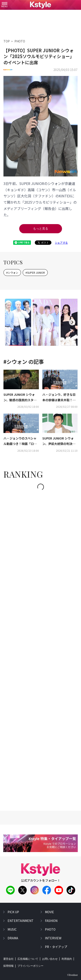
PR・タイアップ (56, 947)
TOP (7, 41)
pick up (13, 912)
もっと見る (41, 228)
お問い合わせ (50, 959)
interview (53, 938)
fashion (51, 921)
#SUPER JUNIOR (35, 273)
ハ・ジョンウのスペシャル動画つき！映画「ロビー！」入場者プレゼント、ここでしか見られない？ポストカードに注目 (20, 441)
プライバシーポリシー (30, 966)
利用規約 (67, 959)
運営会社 (8, 959)
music (12, 929)
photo (50, 929)
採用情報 (8, 966)
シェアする (61, 242)
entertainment (21, 921)
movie (49, 912)
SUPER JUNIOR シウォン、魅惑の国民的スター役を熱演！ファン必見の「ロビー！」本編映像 (20, 398)
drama (13, 938)
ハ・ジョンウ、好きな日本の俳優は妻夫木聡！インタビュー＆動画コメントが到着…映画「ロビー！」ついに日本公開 (59, 398)
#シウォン (12, 273)
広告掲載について (28, 959)
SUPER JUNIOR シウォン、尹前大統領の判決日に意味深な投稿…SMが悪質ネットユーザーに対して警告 (60, 441)
